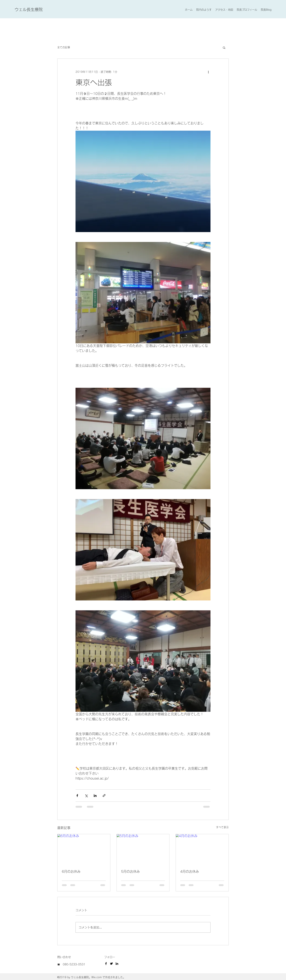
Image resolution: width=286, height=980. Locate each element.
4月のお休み (190, 871)
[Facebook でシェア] (77, 796)
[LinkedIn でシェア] (95, 796)
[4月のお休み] (202, 849)
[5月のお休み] (143, 849)
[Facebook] (106, 964)
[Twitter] (111, 964)
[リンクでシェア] (104, 796)
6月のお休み (71, 871)
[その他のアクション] (208, 72)
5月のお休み (130, 871)
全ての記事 (64, 47)
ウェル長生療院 (29, 10)
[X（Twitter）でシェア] (86, 796)
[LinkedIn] (117, 964)
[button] (224, 48)
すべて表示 (222, 827)
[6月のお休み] (84, 849)
